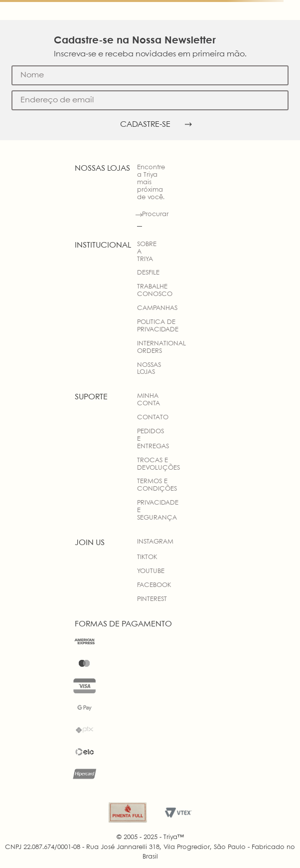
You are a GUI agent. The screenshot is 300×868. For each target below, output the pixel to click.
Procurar (155, 214)
